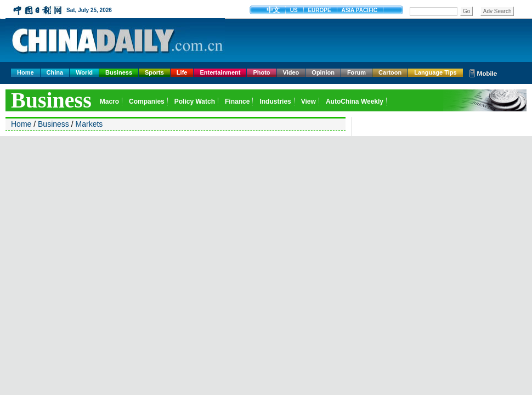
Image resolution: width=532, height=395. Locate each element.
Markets (89, 124)
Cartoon (390, 72)
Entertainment (220, 72)
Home (26, 72)
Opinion (323, 72)
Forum (356, 72)
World (84, 72)
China (55, 72)
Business (119, 72)
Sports (154, 72)
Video (291, 72)
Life (182, 72)
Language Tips (435, 72)
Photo (261, 72)
